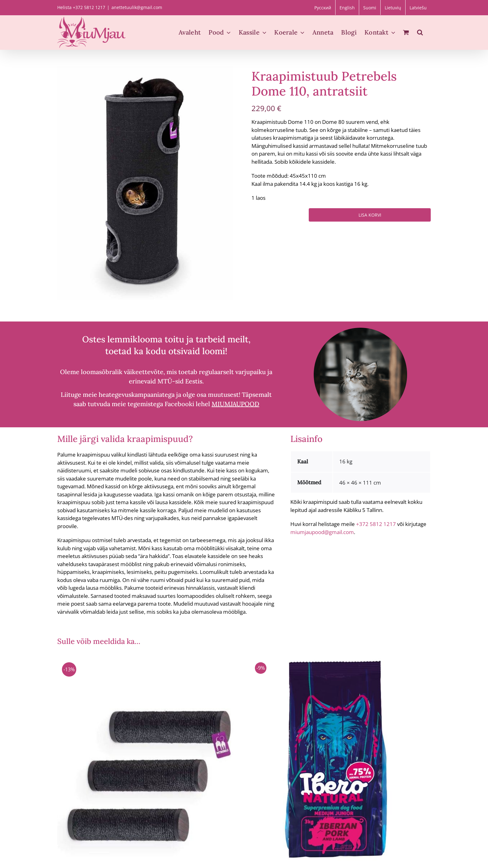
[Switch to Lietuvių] (393, 7)
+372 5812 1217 (376, 524)
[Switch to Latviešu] (418, 7)
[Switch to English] (347, 7)
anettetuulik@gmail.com (137, 7)
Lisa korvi (370, 215)
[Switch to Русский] (323, 7)
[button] (420, 32)
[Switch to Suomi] (370, 7)
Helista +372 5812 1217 (81, 7)
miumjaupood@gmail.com (322, 532)
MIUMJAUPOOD (235, 404)
